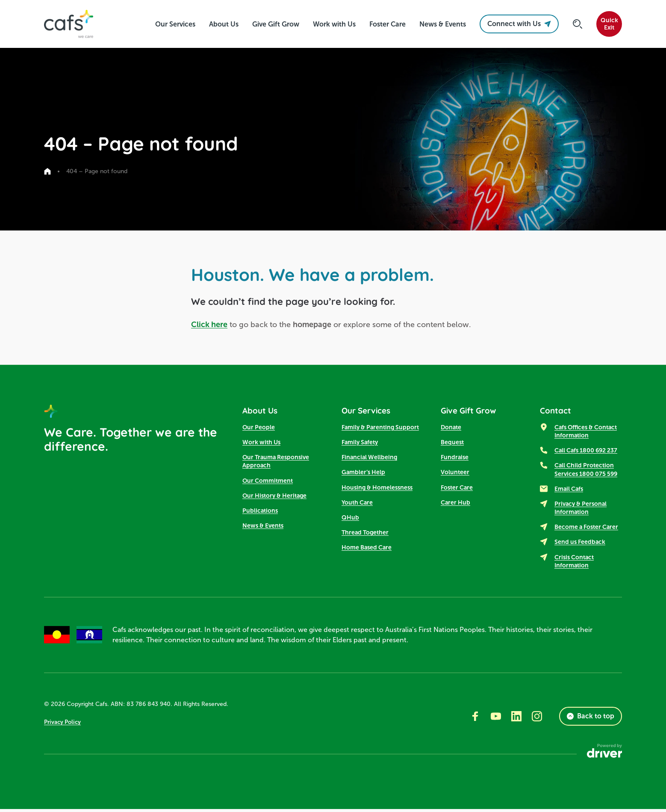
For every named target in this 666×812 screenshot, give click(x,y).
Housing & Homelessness (377, 489)
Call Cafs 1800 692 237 (586, 452)
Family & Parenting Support (380, 429)
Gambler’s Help (363, 474)
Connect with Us (519, 24)
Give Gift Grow (473, 411)
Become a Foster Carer (586, 529)
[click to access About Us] (224, 24)
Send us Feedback (580, 544)
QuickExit (609, 24)
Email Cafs (569, 491)
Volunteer (455, 474)
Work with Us (261, 444)
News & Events (263, 528)
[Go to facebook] (475, 719)
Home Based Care (367, 549)
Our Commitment (268, 482)
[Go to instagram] (537, 719)
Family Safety (360, 444)
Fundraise (455, 459)
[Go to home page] (47, 171)
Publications (260, 513)
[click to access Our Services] (175, 24)
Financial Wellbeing (369, 459)
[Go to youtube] (496, 719)
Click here (209, 325)
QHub (350, 520)
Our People (259, 429)
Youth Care (357, 505)
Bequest (452, 444)
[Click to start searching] (578, 24)
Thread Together (365, 534)
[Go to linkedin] (516, 719)
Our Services (370, 411)
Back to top (591, 719)
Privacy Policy (64, 724)
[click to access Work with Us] (334, 24)
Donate (451, 429)
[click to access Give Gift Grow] (276, 24)
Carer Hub (455, 505)
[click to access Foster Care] (388, 24)
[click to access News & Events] (443, 24)
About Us (263, 411)
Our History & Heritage (274, 498)
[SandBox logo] (71, 24)
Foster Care (457, 489)
